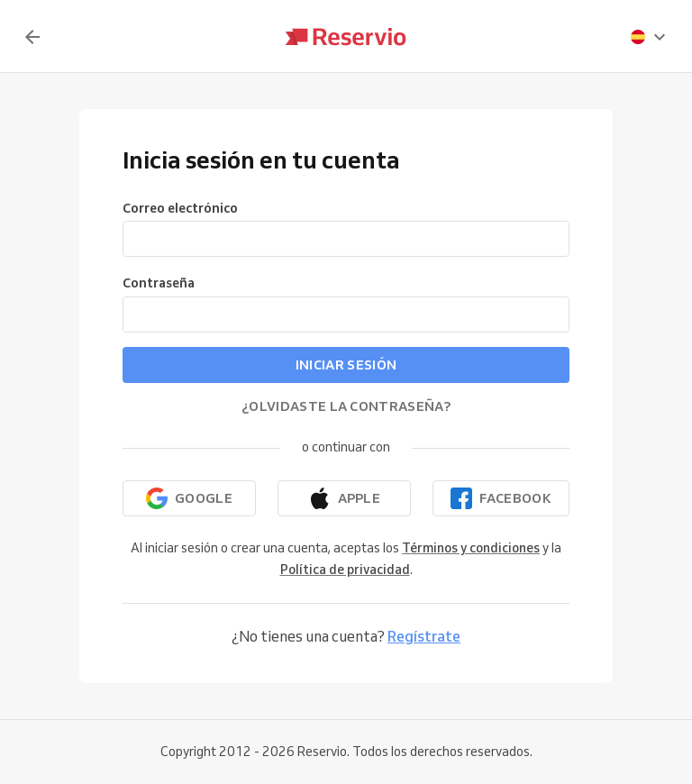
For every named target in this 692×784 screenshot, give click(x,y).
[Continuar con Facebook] (501, 498)
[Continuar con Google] (189, 498)
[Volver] (32, 37)
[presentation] (649, 37)
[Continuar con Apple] (344, 498)
